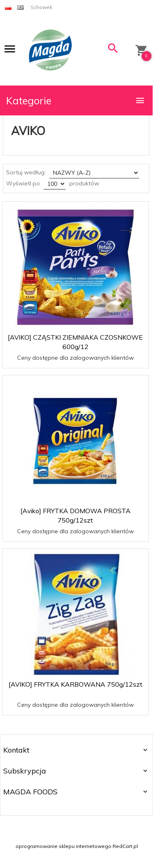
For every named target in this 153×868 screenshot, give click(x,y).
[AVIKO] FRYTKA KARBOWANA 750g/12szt (75, 684)
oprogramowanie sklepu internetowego (63, 846)
